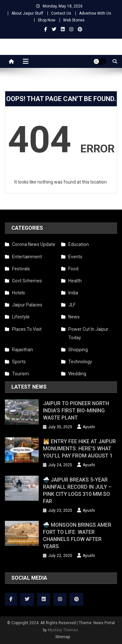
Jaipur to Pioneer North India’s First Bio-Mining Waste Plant (76, 411)
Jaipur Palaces (27, 305)
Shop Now (47, 20)
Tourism (20, 374)
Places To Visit (27, 329)
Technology (80, 362)
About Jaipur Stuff (27, 13)
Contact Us (61, 13)
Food (73, 269)
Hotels (19, 293)
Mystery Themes (63, 630)
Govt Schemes (27, 281)
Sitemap (63, 637)
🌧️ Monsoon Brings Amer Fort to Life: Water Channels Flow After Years (77, 536)
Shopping (78, 350)
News (74, 317)
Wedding (77, 374)
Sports (19, 362)
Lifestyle (21, 317)
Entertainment (27, 257)
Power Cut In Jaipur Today (88, 333)
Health (75, 281)
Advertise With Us (95, 13)
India (73, 293)
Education (79, 244)
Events (75, 257)
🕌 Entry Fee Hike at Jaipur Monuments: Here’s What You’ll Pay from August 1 (79, 449)
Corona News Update (34, 244)
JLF (72, 305)
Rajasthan (22, 350)
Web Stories (74, 20)
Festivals (21, 269)
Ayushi (89, 427)
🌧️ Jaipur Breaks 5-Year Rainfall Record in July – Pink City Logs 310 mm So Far (77, 490)
